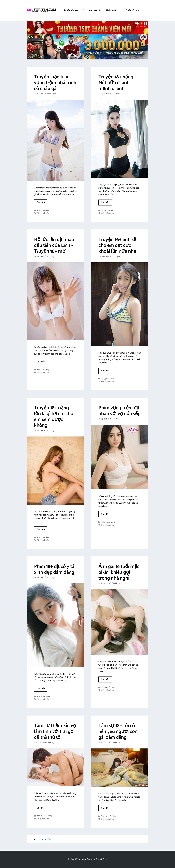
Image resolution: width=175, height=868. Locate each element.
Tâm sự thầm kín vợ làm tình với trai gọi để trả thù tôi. (55, 732)
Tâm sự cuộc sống (44, 816)
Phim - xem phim (108, 522)
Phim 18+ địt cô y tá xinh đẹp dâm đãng (54, 570)
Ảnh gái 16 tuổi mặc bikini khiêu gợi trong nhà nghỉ (119, 572)
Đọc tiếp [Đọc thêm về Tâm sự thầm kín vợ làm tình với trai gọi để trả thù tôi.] (41, 808)
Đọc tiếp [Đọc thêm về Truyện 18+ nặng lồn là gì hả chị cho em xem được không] (41, 529)
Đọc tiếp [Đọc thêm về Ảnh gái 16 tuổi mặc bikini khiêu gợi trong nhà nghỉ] (105, 679)
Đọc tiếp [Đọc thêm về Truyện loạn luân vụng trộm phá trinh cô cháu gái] (41, 202)
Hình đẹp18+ (115, 10)
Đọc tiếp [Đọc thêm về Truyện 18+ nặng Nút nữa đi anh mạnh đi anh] (105, 202)
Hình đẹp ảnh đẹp (108, 688)
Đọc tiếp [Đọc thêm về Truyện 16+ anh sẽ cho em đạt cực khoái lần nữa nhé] (105, 371)
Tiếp (51, 839)
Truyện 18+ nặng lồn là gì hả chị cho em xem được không (54, 417)
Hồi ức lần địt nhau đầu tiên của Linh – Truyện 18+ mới (54, 245)
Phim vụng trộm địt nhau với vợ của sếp (119, 411)
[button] (145, 10)
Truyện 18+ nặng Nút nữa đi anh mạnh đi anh (116, 83)
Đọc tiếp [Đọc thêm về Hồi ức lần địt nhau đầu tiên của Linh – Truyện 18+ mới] (41, 362)
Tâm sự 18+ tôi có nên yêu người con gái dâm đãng (118, 732)
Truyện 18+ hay (71, 10)
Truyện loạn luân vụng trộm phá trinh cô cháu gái (55, 83)
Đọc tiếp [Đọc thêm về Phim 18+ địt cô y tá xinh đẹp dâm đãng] (41, 689)
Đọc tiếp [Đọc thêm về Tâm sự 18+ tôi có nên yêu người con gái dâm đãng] (105, 808)
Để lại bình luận (43, 213)
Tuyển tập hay (132, 10)
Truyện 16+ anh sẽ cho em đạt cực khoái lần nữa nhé (117, 245)
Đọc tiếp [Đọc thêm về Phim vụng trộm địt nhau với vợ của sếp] (105, 514)
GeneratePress (101, 859)
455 (44, 839)
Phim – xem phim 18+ (92, 10)
